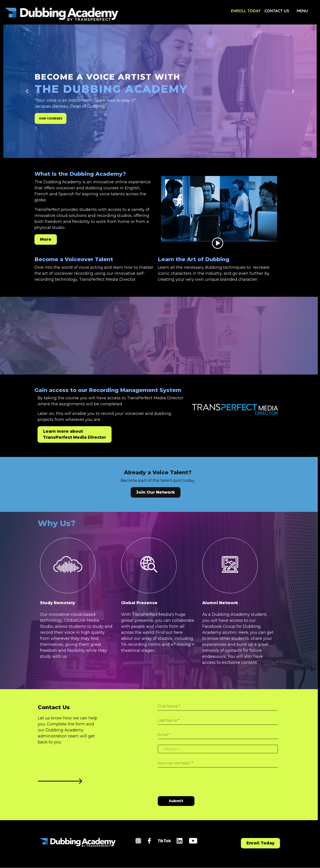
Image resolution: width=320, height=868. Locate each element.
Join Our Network (156, 492)
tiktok (164, 842)
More (46, 239)
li (178, 841)
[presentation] (192, 780)
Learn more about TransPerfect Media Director (75, 434)
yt (191, 841)
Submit (176, 801)
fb (150, 841)
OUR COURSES (51, 118)
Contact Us (277, 11)
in (137, 841)
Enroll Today (246, 11)
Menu (302, 11)
